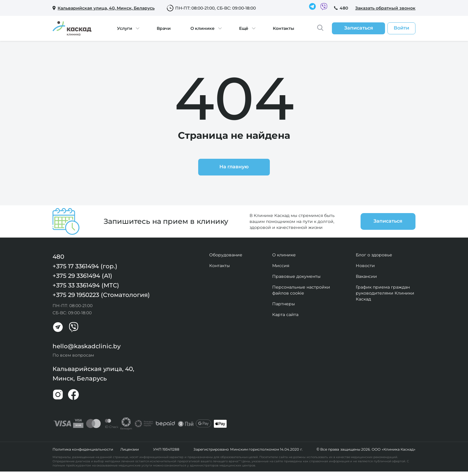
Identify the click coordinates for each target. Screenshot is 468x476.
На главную (234, 167)
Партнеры (284, 304)
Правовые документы (296, 276)
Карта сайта (285, 315)
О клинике (203, 28)
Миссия (281, 266)
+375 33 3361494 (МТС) (86, 285)
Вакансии (366, 276)
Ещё (244, 28)
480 (344, 8)
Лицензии (130, 449)
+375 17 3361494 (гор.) (85, 266)
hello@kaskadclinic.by (87, 346)
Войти (401, 28)
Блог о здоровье (374, 255)
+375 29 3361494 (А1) (82, 276)
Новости (365, 266)
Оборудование (226, 255)
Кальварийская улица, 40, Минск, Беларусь (93, 374)
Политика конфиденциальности (83, 449)
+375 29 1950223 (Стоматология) (101, 295)
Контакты (284, 28)
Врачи (164, 28)
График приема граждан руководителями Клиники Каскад (385, 293)
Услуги (125, 28)
